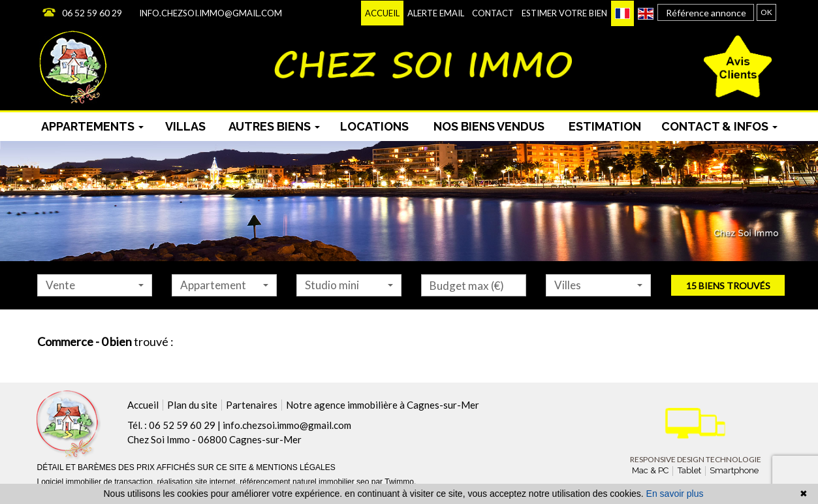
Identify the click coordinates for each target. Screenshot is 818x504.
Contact (493, 13)
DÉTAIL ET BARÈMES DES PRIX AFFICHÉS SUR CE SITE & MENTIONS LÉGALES (186, 467)
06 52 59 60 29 (92, 13)
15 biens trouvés (728, 286)
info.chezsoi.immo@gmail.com (211, 13)
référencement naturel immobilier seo (305, 482)
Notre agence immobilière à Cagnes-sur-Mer (383, 405)
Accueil (382, 13)
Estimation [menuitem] (605, 126)
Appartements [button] (92, 126)
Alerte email (436, 13)
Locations (374, 126)
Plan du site (192, 405)
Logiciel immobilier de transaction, (97, 482)
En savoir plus (675, 494)
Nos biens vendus (489, 126)
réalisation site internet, (199, 482)
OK (766, 12)
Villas (185, 126)
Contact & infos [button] (719, 126)
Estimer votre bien (564, 13)
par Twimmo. (394, 482)
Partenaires (252, 405)
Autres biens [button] (274, 126)
